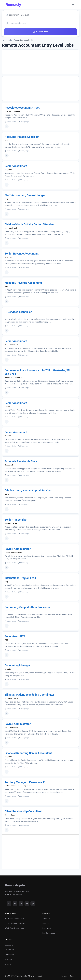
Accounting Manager (17, 665)
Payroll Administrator (18, 549)
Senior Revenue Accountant (22, 254)
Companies (10, 955)
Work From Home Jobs (14, 928)
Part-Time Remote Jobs (15, 918)
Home (4, 40)
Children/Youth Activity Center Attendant (30, 224)
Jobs (10, 40)
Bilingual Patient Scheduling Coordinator (29, 695)
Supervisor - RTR (15, 636)
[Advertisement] (40, 62)
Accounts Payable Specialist (22, 137)
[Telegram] (27, 904)
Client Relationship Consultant (23, 811)
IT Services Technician (18, 312)
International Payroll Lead (20, 578)
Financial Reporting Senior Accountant (28, 753)
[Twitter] (15, 904)
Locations (9, 945)
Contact (46, 923)
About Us (46, 918)
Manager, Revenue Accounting (23, 283)
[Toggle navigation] (73, 4)
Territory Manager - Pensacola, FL (25, 782)
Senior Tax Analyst (16, 520)
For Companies (49, 933)
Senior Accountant (16, 166)
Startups (9, 959)
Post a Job (47, 928)
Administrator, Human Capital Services (28, 490)
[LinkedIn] (21, 904)
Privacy (64, 976)
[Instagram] (33, 904)
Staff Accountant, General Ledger (25, 195)
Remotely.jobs (15, 885)
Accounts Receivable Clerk (21, 461)
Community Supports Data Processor (27, 607)
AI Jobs (8, 964)
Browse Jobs (10, 950)
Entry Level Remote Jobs (15, 923)
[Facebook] (9, 904)
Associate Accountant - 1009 (22, 108)
